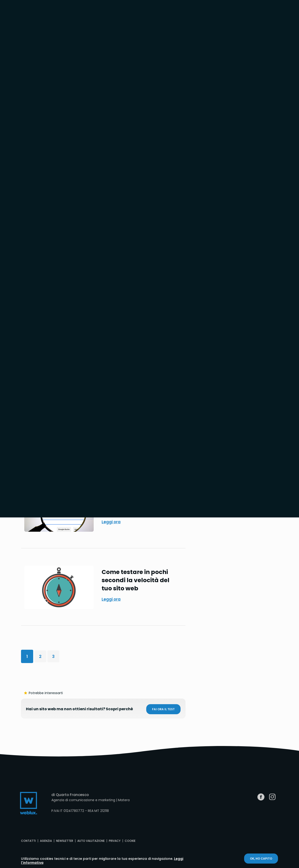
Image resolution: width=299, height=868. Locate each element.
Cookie (130, 841)
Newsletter (65, 841)
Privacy (115, 841)
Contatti (28, 841)
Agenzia (46, 841)
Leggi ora (111, 522)
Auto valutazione (91, 841)
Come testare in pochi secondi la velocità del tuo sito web (135, 580)
